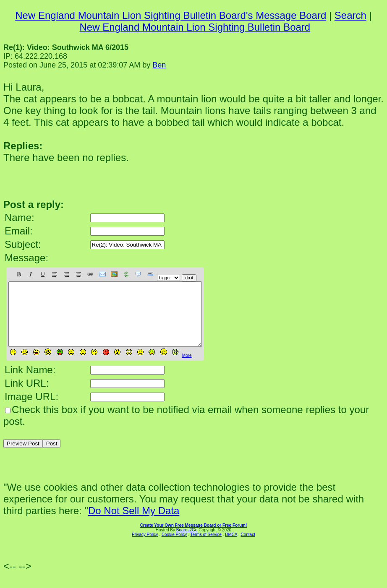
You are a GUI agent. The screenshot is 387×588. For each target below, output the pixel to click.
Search (350, 15)
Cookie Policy (174, 547)
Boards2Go (187, 542)
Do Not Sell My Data (134, 523)
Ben (159, 65)
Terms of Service (206, 547)
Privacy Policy (145, 547)
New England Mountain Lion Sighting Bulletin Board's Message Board (171, 15)
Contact (248, 547)
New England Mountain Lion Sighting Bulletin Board (195, 27)
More (187, 368)
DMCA (231, 547)
